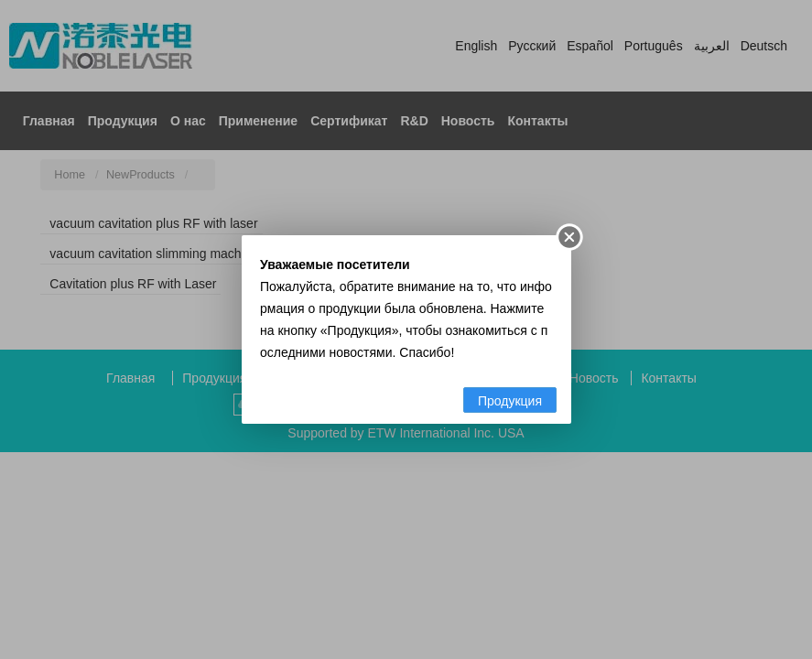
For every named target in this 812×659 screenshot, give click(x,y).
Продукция (509, 401)
